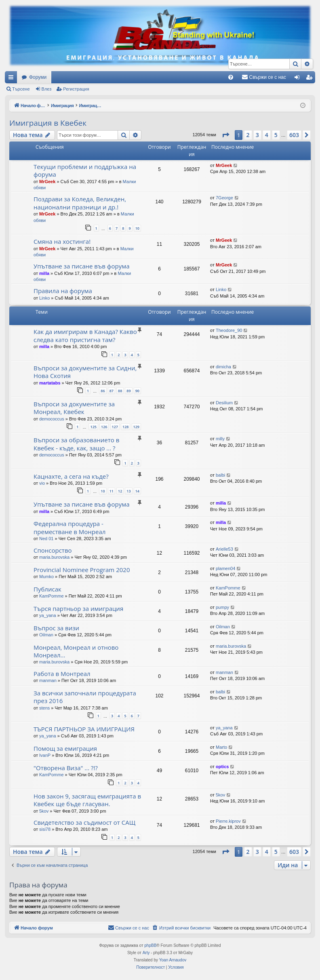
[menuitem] (231, 77)
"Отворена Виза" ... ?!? (66, 768)
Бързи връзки (13, 79)
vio (42, 483)
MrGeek (47, 182)
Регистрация (76, 89)
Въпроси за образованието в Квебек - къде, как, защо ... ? (76, 444)
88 (120, 391)
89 (128, 391)
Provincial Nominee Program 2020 (82, 570)
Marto (221, 747)
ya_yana (48, 615)
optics (222, 767)
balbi (220, 475)
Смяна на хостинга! (62, 241)
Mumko (46, 577)
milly (220, 439)
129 (136, 427)
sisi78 (45, 829)
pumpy (222, 607)
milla (44, 273)
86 (103, 391)
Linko (44, 298)
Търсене (21, 89)
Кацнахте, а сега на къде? (71, 476)
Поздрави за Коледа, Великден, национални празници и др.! (80, 203)
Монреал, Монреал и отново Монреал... (76, 651)
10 (137, 228)
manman (48, 680)
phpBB (150, 945)
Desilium (224, 403)
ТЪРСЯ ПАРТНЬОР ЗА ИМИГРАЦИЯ (84, 729)
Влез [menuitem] (299, 79)
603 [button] (294, 135)
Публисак (47, 589)
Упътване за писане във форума (82, 266)
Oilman (46, 635)
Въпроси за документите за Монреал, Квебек (74, 408)
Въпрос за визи (56, 628)
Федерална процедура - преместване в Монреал (69, 527)
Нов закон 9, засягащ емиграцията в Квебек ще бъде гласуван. (87, 800)
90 (137, 391)
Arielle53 (224, 549)
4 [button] (267, 135)
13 (128, 491)
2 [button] (248, 135)
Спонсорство (53, 550)
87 (112, 391)
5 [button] (276, 135)
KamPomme (52, 596)
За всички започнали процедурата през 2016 (85, 697)
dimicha (223, 367)
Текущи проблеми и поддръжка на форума (85, 170)
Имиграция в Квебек (48, 123)
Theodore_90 (229, 330)
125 (93, 427)
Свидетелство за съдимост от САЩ (84, 822)
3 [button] (257, 135)
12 (120, 491)
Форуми (38, 77)
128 (125, 427)
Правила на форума (63, 291)
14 (137, 491)
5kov (44, 811)
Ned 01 (46, 539)
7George (224, 198)
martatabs (50, 383)
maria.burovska (54, 557)
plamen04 (225, 568)
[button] (225, 135)
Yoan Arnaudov (173, 960)
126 (104, 427)
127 (115, 427)
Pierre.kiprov (228, 821)
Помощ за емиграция (65, 748)
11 (112, 491)
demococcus (52, 419)
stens (44, 708)
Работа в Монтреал (62, 674)
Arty (146, 953)
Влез (47, 89)
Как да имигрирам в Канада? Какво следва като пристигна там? (85, 335)
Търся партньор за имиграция (78, 608)
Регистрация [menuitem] (311, 79)
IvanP (45, 755)
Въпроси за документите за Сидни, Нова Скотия (85, 372)
